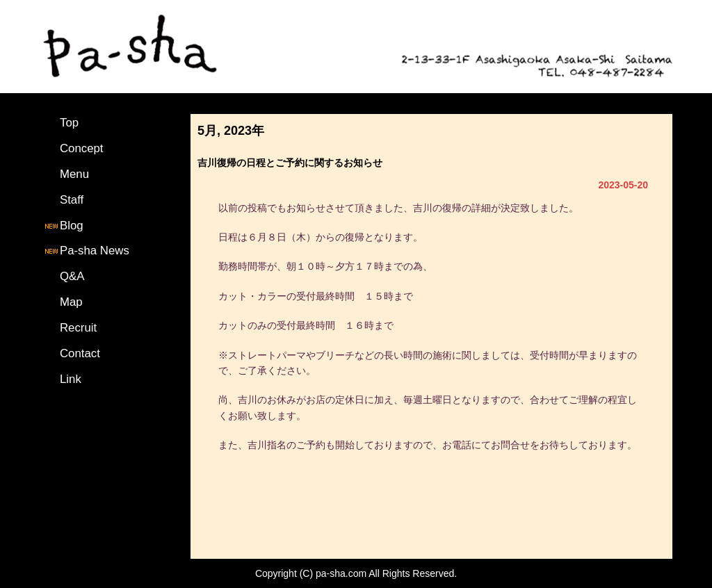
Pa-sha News (86, 251)
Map (71, 302)
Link (71, 379)
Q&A (72, 276)
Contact (80, 353)
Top (69, 123)
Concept (82, 148)
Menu (74, 174)
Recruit (78, 328)
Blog (63, 226)
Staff (72, 200)
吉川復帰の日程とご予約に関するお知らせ (290, 163)
